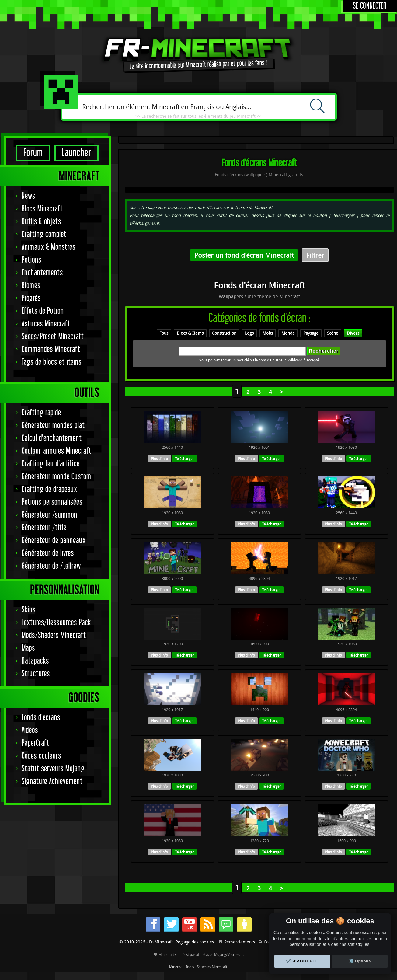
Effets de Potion (43, 311)
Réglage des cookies (195, 942)
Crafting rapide (41, 413)
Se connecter (370, 6)
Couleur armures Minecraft (57, 451)
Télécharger (185, 459)
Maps (28, 648)
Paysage (311, 333)
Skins (29, 610)
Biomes (31, 286)
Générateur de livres (48, 553)
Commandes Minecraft (51, 349)
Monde (288, 333)
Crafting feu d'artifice (51, 464)
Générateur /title (44, 528)
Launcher (77, 153)
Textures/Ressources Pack (56, 623)
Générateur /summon (49, 515)
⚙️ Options (360, 961)
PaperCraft (35, 743)
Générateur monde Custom (56, 477)
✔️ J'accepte (302, 961)
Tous (164, 333)
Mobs (268, 333)
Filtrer (315, 255)
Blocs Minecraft (42, 209)
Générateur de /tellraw (51, 566)
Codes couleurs (41, 756)
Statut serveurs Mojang (53, 769)
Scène (333, 333)
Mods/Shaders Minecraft (54, 635)
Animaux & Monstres (49, 247)
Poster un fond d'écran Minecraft (244, 255)
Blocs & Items (190, 333)
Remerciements (240, 942)
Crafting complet (44, 234)
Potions (31, 260)
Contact (271, 942)
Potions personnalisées (52, 502)
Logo (249, 333)
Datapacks (35, 661)
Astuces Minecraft (46, 324)
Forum (33, 153)
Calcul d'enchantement (52, 438)
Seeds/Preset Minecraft (53, 337)
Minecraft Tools (181, 967)
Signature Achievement (52, 781)
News (28, 196)
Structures (36, 674)
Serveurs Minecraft (212, 967)
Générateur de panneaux (54, 541)
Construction (224, 333)
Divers (353, 333)
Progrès (31, 298)
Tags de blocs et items (52, 362)
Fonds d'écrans (41, 718)
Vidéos (30, 730)
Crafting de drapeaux (49, 489)
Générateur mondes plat (53, 425)
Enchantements (42, 273)
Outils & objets (41, 222)
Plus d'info (159, 459)
